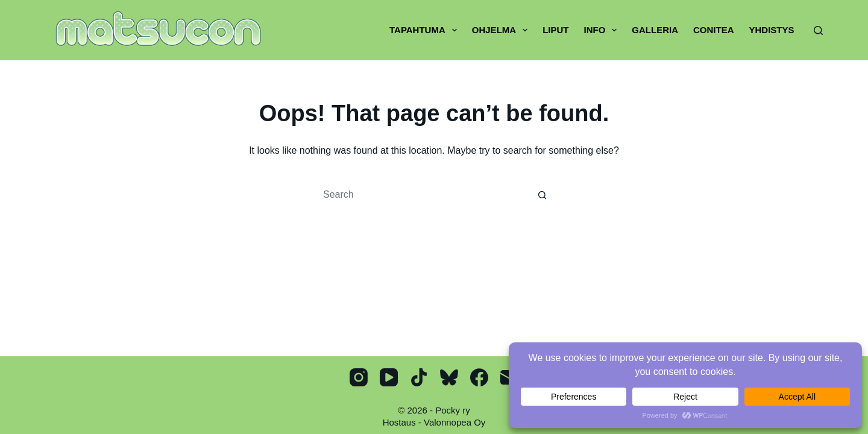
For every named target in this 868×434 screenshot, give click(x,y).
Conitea (714, 30)
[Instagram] (359, 377)
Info (602, 30)
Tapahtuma (426, 30)
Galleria (655, 30)
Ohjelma (502, 30)
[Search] (818, 30)
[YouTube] (389, 377)
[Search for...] (422, 195)
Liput (555, 30)
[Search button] (542, 195)
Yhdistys (771, 30)
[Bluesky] (449, 377)
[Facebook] (479, 377)
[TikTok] (419, 377)
